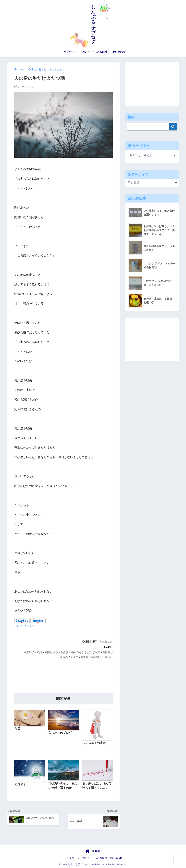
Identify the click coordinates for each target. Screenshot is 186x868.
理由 (75, 657)
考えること (106, 642)
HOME (93, 851)
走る (65, 657)
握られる (52, 652)
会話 (66, 652)
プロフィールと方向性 (94, 52)
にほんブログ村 (25, 626)
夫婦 (86, 657)
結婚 (39, 652)
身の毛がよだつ (83, 652)
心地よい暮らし (103, 657)
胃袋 (108, 652)
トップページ (68, 52)
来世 (29, 652)
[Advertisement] (63, 677)
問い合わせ (119, 52)
